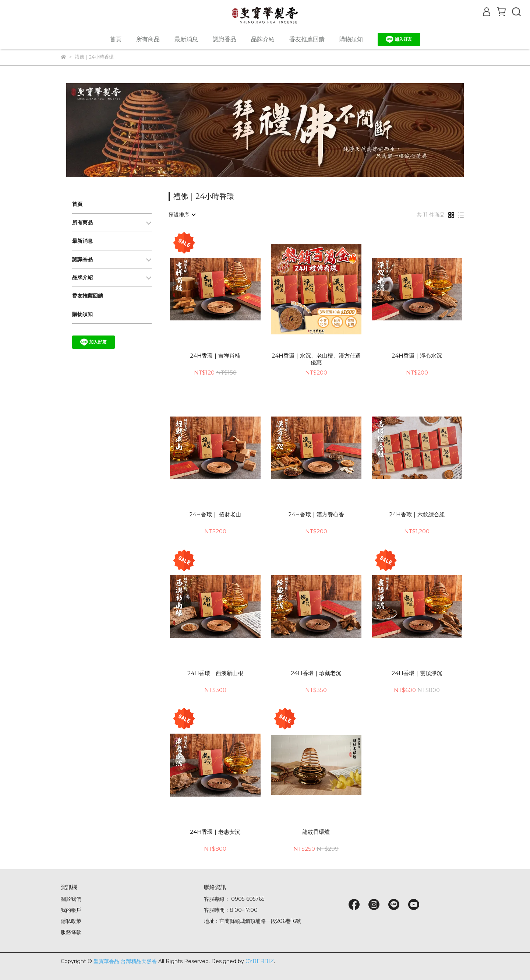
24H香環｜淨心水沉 (417, 356)
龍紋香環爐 (316, 832)
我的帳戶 (71, 910)
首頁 (116, 39)
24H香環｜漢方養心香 (316, 514)
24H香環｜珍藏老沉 (316, 673)
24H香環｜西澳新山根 (215, 673)
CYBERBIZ (260, 961)
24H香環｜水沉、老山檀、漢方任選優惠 (316, 359)
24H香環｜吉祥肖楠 (215, 356)
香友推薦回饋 (307, 39)
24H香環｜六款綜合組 (417, 514)
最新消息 (186, 39)
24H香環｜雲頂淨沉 (417, 673)
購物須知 (351, 39)
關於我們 (71, 899)
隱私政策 (71, 921)
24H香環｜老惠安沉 (215, 832)
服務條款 (71, 932)
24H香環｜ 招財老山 (215, 514)
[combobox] (182, 215)
